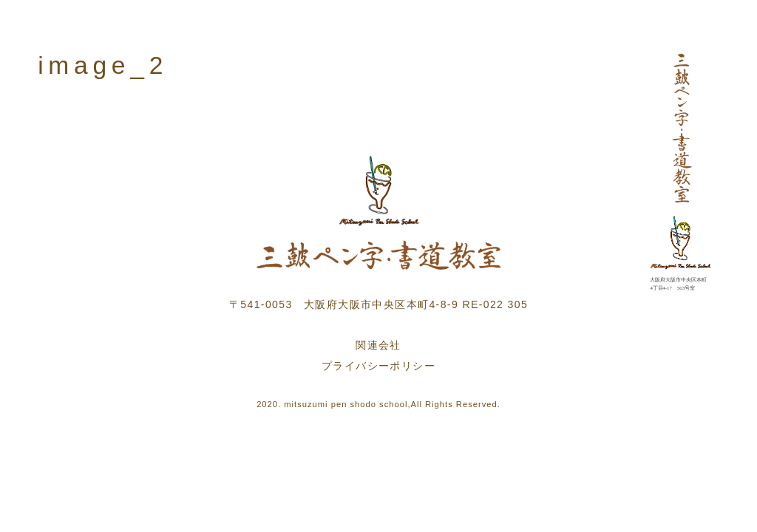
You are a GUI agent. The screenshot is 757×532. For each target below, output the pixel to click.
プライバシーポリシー (378, 366)
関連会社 (378, 345)
